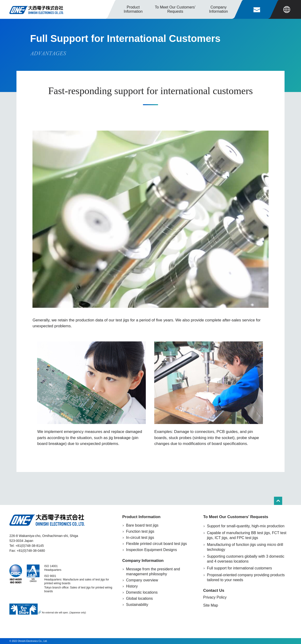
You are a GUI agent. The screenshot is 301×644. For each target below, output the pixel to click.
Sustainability (137, 605)
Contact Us (214, 590)
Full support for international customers (240, 568)
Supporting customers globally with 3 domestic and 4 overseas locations (246, 559)
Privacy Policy (215, 597)
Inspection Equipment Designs (151, 550)
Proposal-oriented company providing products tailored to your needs (246, 577)
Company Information (143, 561)
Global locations (139, 598)
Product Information (133, 9)
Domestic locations (142, 592)
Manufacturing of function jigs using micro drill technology (245, 547)
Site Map (211, 605)
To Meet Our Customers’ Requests (236, 517)
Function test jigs (140, 531)
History (132, 586)
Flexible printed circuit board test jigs (156, 544)
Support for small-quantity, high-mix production (246, 526)
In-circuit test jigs (140, 538)
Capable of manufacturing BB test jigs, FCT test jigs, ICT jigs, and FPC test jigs (247, 535)
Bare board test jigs (142, 525)
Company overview (142, 580)
